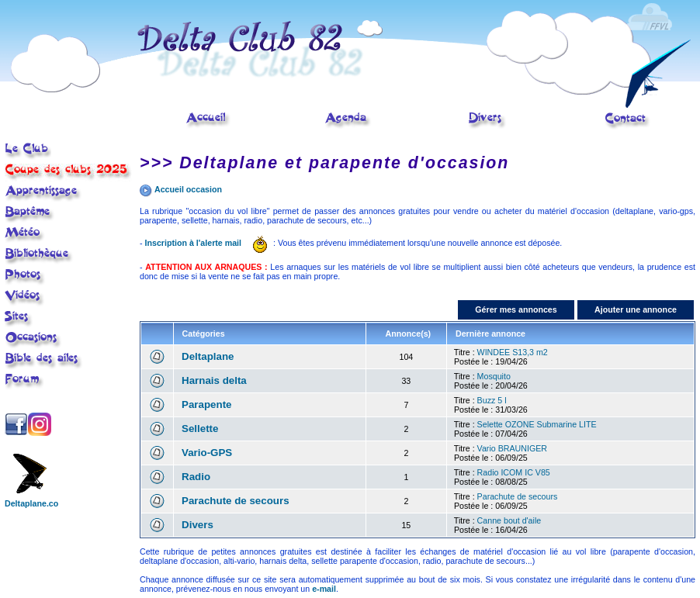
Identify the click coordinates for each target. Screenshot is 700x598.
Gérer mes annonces (516, 309)
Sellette (200, 429)
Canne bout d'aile (509, 520)
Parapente (206, 404)
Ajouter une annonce (636, 309)
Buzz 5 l (492, 400)
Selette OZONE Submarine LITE (537, 424)
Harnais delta (214, 380)
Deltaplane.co (31, 499)
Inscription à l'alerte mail (194, 243)
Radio (196, 477)
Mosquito (494, 376)
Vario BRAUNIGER (512, 448)
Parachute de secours (236, 501)
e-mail (324, 589)
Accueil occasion (188, 189)
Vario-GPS (207, 453)
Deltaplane (208, 356)
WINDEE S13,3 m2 (513, 352)
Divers (198, 525)
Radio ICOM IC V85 (514, 472)
